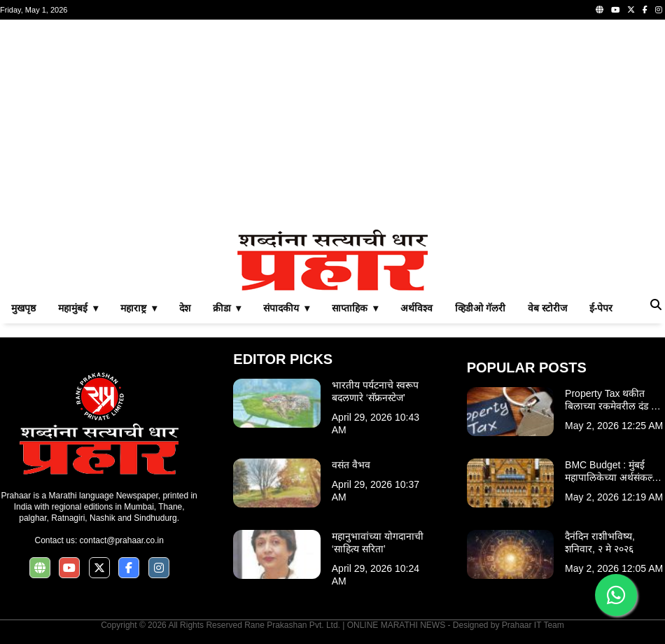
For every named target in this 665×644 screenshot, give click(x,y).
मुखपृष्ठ (23, 308)
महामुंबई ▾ (78, 308)
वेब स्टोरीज (547, 308)
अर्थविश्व (416, 308)
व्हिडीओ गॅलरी (480, 308)
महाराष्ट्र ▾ (139, 308)
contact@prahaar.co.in (122, 540)
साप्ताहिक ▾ (355, 308)
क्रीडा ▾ (227, 308)
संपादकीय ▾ (286, 308)
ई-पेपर (601, 308)
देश (185, 308)
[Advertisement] (332, 125)
